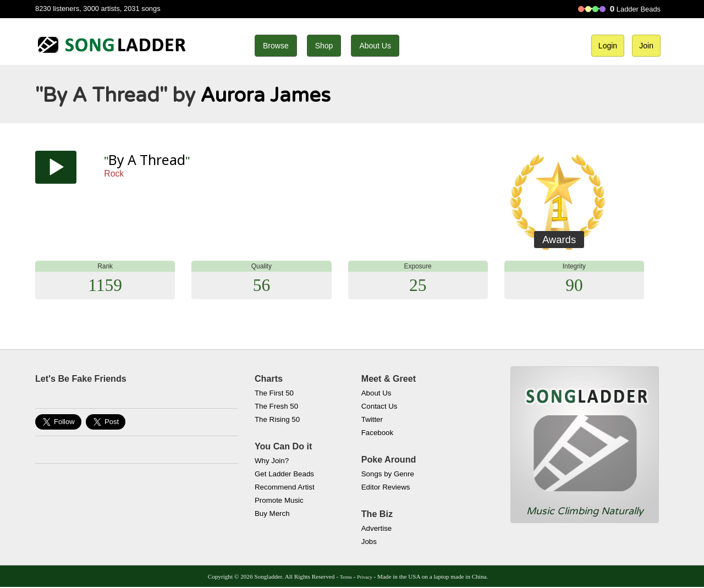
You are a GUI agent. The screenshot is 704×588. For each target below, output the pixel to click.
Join (646, 46)
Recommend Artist (285, 487)
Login (608, 46)
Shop (324, 46)
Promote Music (279, 500)
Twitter (372, 419)
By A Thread (147, 160)
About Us (375, 46)
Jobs (369, 542)
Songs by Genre (388, 474)
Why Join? (272, 461)
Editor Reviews (386, 487)
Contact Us (380, 406)
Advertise (376, 528)
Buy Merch (272, 513)
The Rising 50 (277, 419)
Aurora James (265, 95)
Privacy (364, 577)
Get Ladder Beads (284, 474)
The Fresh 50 (276, 406)
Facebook (377, 433)
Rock (114, 174)
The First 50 (274, 393)
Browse (276, 46)
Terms (346, 577)
